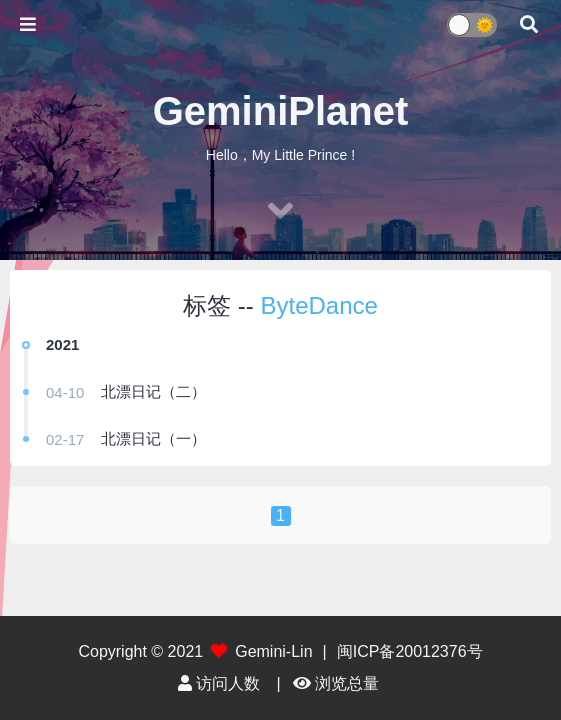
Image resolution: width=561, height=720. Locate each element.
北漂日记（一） (153, 438)
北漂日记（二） (153, 391)
